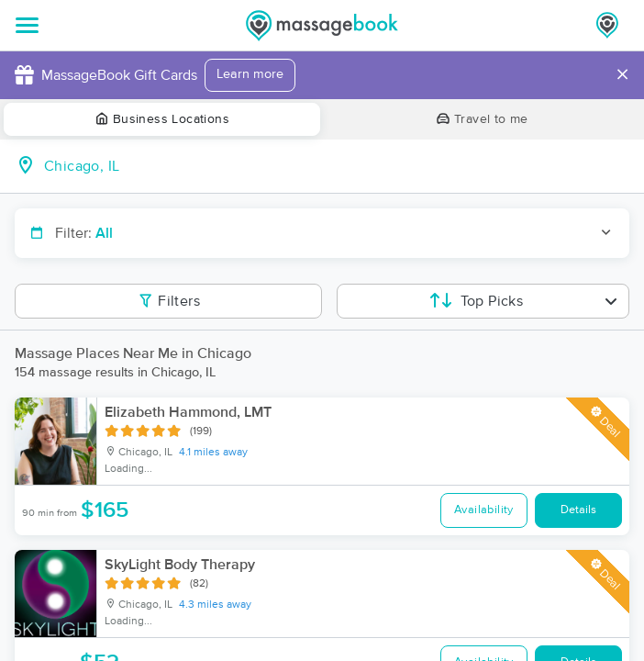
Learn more (250, 74)
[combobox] (337, 166)
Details (578, 510)
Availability (484, 510)
